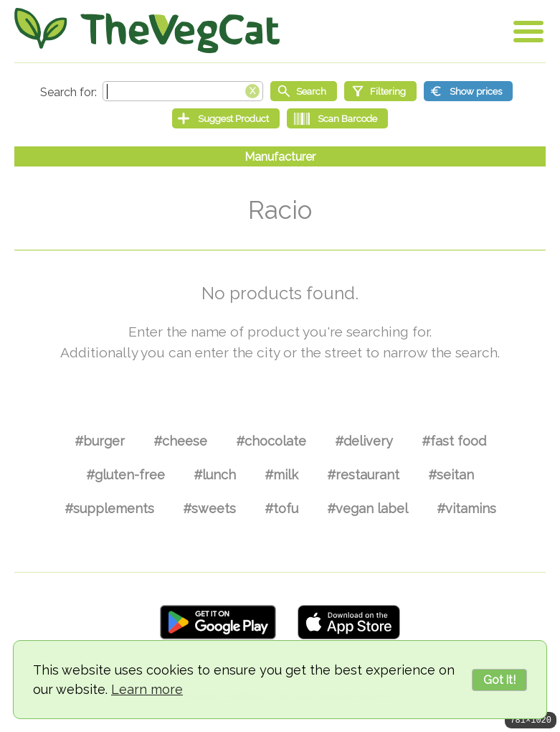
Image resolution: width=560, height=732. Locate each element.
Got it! (499, 680)
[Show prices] (468, 91)
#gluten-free (125, 475)
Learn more (147, 689)
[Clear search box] (252, 90)
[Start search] (304, 91)
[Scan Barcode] (337, 118)
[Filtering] (380, 91)
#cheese (180, 441)
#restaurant (363, 475)
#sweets (209, 508)
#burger (100, 441)
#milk (281, 475)
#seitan (451, 475)
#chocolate (271, 441)
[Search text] (183, 91)
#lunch (215, 475)
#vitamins (466, 508)
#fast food (454, 441)
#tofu (281, 508)
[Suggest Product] (226, 118)
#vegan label (367, 508)
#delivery (364, 441)
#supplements (109, 508)
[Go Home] (147, 30)
